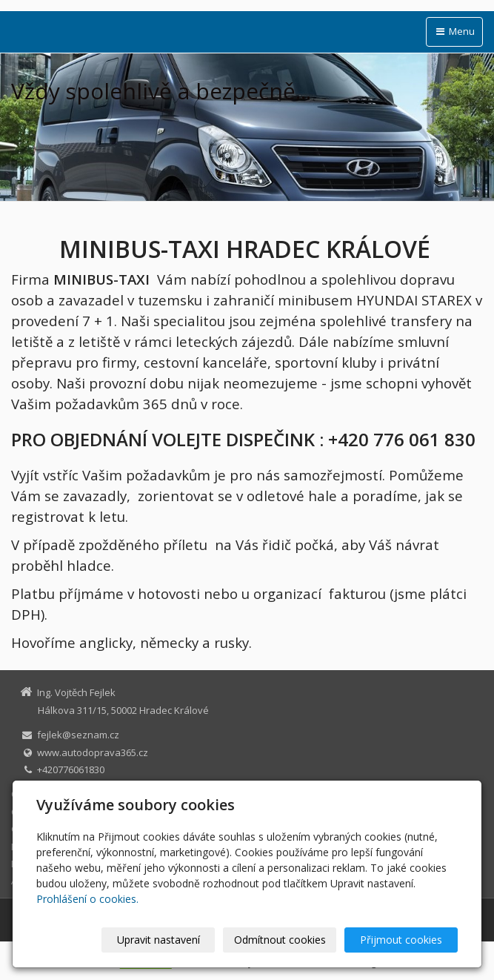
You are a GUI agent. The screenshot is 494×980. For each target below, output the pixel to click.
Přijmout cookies (401, 940)
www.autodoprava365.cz (93, 752)
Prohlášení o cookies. (87, 899)
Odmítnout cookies (280, 940)
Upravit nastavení (158, 940)
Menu (454, 31)
